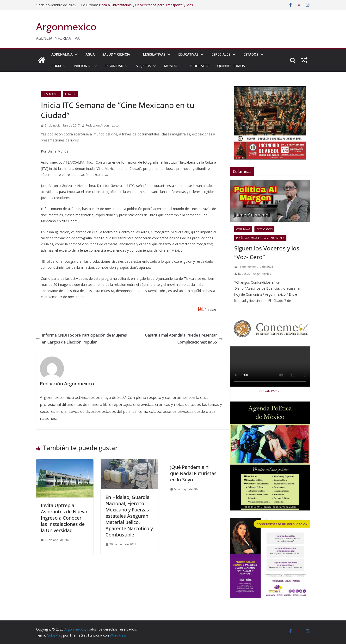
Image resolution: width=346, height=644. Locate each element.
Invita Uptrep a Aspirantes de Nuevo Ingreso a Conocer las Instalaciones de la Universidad (64, 518)
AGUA (90, 54)
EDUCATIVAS (188, 54)
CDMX (56, 66)
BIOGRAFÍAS (200, 66)
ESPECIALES (221, 54)
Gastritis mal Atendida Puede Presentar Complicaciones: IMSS (184, 339)
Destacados (51, 94)
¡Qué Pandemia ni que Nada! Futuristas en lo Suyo (193, 473)
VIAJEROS (144, 66)
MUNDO (171, 66)
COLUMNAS (243, 229)
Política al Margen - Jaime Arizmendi (260, 238)
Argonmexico (66, 27)
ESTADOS (251, 54)
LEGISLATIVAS (154, 54)
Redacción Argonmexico (102, 125)
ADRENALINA (62, 54)
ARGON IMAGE (270, 391)
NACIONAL (83, 66)
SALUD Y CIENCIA (116, 54)
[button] (75, 54)
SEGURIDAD (114, 66)
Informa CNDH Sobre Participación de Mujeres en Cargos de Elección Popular (81, 339)
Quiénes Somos (231, 66)
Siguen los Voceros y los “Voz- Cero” (267, 252)
